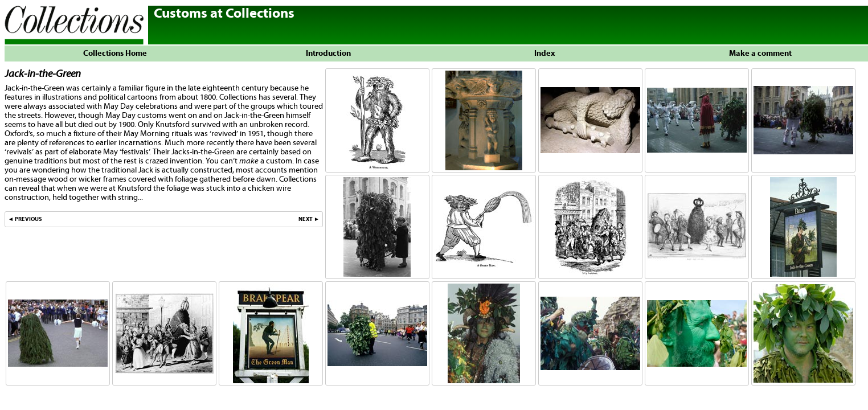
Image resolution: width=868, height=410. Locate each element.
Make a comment (760, 54)
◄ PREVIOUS (25, 219)
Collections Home (112, 54)
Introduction (328, 54)
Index (544, 54)
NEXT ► (309, 219)
